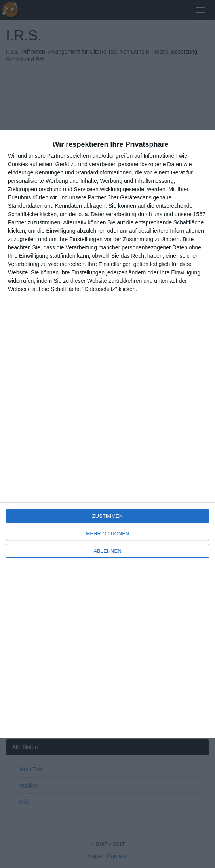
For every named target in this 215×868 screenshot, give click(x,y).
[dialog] (107, 434)
